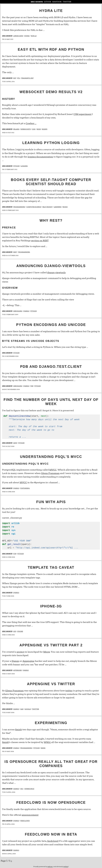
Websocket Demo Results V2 (51, 92)
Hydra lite (51, 11)
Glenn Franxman (50, 473)
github (47, 2)
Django (15, 661)
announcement (30, 815)
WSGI (47, 742)
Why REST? (51, 220)
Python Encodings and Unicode (51, 324)
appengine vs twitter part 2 (51, 645)
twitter (69, 690)
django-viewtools (56, 272)
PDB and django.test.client (51, 366)
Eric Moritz (37, 2)
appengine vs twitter (51, 684)
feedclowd (53, 841)
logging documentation (40, 156)
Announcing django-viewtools (51, 265)
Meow (47, 652)
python (66, 866)
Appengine (29, 661)
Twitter (67, 2)
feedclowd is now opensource (51, 802)
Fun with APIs (51, 502)
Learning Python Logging (51, 143)
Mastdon (57, 2)
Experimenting (51, 722)
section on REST (40, 240)
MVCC (53, 470)
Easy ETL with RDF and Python (51, 49)
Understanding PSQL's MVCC (51, 456)
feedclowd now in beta (51, 834)
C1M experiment (83, 114)
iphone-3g (51, 606)
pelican (50, 866)
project (21, 652)
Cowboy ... (31, 123)
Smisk (19, 729)
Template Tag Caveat (51, 567)
